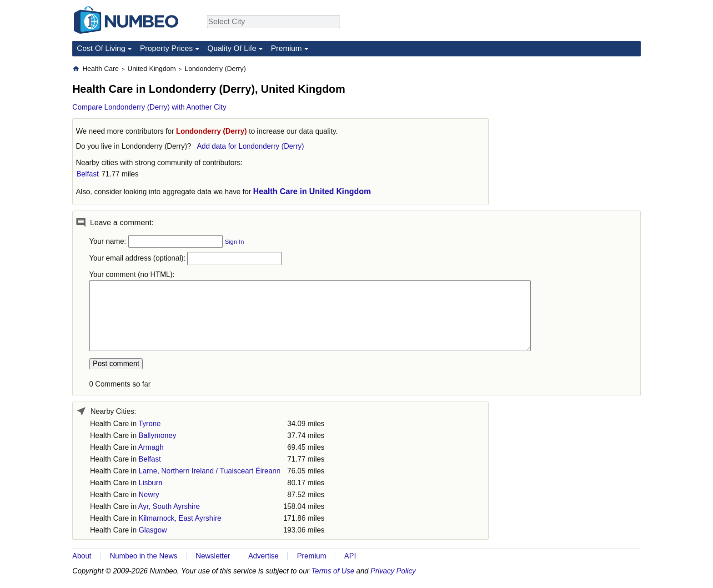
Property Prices (166, 48)
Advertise (264, 556)
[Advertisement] (572, 121)
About (82, 556)
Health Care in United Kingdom (312, 191)
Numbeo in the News (143, 556)
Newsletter (213, 556)
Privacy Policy (393, 571)
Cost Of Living (101, 48)
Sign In (234, 242)
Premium (286, 48)
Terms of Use (333, 571)
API (350, 556)
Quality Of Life (232, 48)
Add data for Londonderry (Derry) (251, 146)
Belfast (88, 174)
